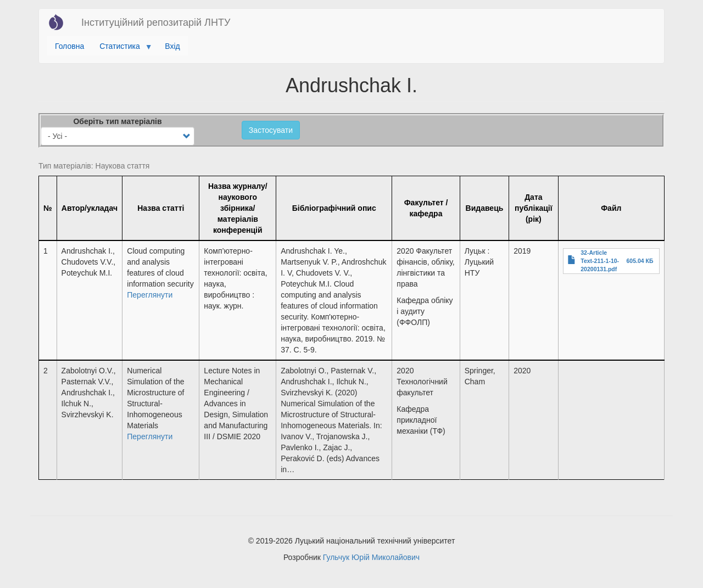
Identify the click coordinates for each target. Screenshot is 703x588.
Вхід (172, 46)
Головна (69, 46)
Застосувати (271, 130)
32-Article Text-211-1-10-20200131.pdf (600, 261)
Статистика (122, 49)
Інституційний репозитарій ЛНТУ (156, 23)
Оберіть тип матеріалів (117, 121)
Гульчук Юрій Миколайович (371, 557)
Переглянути (150, 295)
